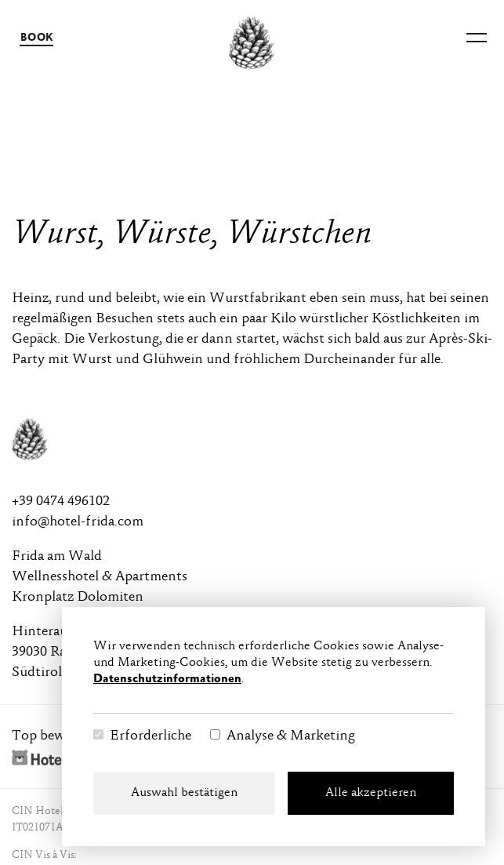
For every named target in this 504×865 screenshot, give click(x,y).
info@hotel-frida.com (78, 522)
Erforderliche (150, 736)
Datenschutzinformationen (167, 679)
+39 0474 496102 (61, 502)
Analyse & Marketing (291, 736)
